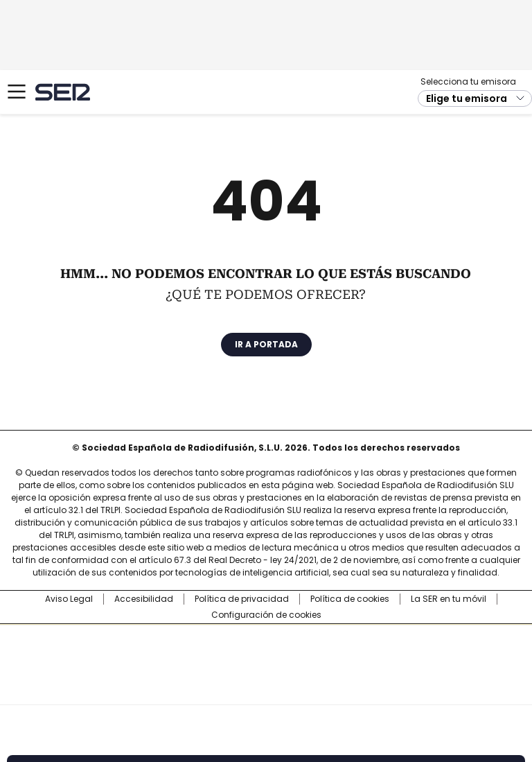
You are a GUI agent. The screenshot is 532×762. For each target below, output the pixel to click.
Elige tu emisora (467, 98)
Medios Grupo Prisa (266, 689)
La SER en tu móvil (449, 599)
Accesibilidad (144, 599)
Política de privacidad (242, 599)
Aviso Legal (69, 599)
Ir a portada (266, 344)
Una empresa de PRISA (266, 656)
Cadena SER (63, 92)
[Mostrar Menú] (17, 92)
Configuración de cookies (266, 615)
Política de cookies (350, 599)
